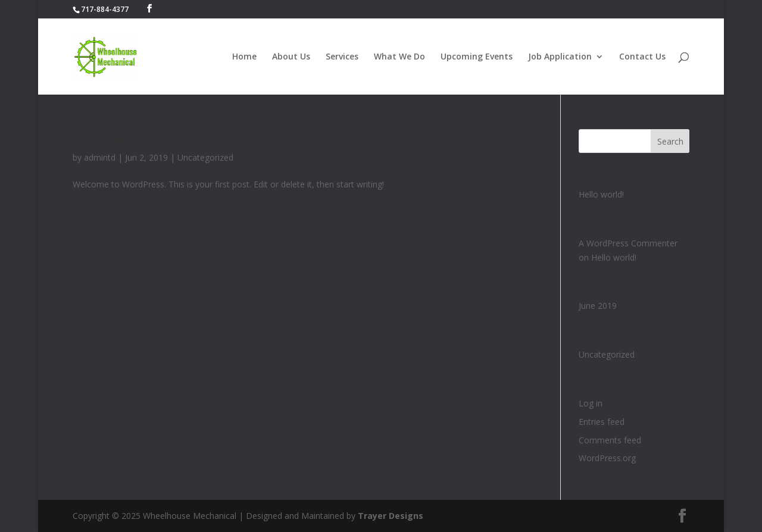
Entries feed (602, 422)
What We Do (399, 57)
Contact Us (642, 57)
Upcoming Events (477, 57)
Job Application (560, 57)
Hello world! (115, 137)
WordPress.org (607, 458)
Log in (591, 403)
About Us (291, 57)
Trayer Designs (391, 516)
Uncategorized (205, 157)
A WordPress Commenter (628, 243)
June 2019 (598, 306)
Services (342, 57)
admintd (100, 157)
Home (244, 57)
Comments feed (610, 440)
